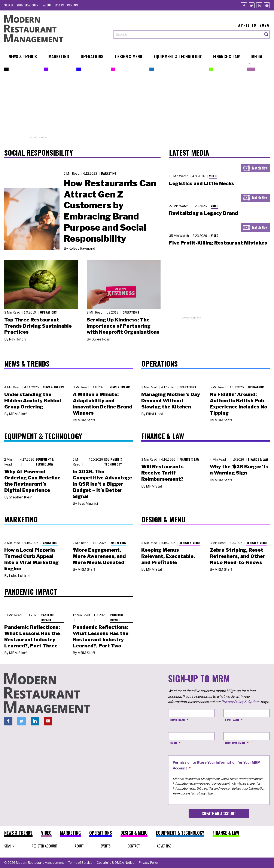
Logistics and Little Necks (202, 183)
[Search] (266, 35)
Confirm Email (235, 743)
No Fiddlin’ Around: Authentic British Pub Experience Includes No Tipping (238, 404)
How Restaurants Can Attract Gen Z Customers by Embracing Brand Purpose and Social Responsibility (110, 211)
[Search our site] (188, 35)
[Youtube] (267, 5)
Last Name (232, 720)
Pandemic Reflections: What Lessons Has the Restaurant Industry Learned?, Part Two (101, 636)
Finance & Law (189, 459)
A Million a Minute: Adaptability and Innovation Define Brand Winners (103, 404)
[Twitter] (252, 5)
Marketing (109, 173)
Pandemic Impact (48, 617)
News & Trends (53, 387)
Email (174, 743)
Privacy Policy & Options (241, 702)
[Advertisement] (137, 105)
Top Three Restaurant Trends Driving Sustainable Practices (38, 326)
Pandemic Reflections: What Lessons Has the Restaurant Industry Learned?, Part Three (32, 636)
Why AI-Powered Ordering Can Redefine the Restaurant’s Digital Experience (32, 481)
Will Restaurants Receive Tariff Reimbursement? (162, 473)
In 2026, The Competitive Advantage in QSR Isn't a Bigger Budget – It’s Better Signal (102, 484)
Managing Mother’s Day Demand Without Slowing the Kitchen (171, 401)
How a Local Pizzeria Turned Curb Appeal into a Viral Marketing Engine (31, 559)
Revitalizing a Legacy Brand (204, 213)
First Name (178, 720)
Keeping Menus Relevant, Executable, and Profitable (168, 556)
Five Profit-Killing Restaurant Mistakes (218, 243)
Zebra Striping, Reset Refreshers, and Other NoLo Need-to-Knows (238, 556)
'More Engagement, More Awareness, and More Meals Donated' (99, 556)
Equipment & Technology (45, 462)
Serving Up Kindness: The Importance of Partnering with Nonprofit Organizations (123, 326)
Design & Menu (190, 543)
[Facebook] (244, 5)
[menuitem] (9, 5)
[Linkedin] (259, 5)
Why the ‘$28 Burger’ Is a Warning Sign (239, 470)
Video (213, 176)
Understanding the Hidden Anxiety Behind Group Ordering (33, 401)
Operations (48, 312)
